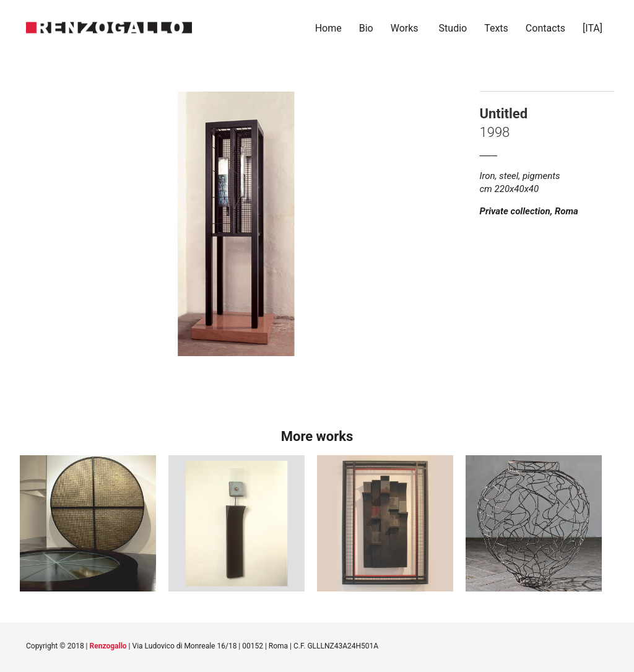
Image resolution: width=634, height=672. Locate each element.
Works (405, 28)
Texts (496, 28)
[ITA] (594, 28)
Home (328, 28)
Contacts (545, 28)
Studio (453, 28)
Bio (366, 28)
